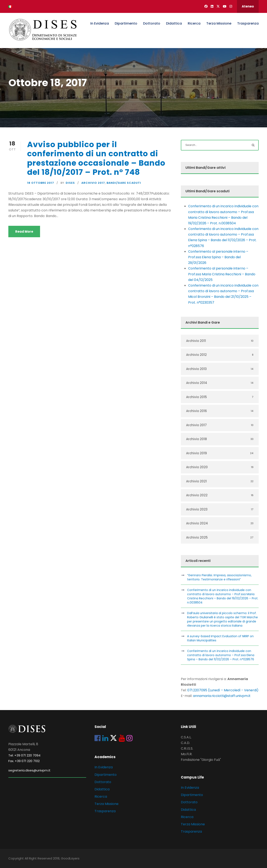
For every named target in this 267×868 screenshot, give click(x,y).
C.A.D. (185, 743)
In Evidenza (100, 23)
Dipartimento (126, 23)
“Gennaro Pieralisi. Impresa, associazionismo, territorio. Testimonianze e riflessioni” (219, 577)
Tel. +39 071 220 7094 (24, 755)
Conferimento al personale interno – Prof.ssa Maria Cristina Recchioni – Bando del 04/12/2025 (222, 274)
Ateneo (248, 6)
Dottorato (152, 23)
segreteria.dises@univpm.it (29, 770)
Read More (24, 232)
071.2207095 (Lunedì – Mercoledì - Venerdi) (222, 690)
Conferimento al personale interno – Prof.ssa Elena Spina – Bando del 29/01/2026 (218, 257)
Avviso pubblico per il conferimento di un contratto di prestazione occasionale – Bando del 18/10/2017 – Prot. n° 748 (96, 158)
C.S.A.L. (186, 737)
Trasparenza (248, 23)
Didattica (174, 23)
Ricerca (194, 23)
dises (70, 183)
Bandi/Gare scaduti (124, 183)
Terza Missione (219, 23)
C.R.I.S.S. (187, 748)
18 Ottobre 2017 (41, 183)
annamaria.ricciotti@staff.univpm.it (222, 696)
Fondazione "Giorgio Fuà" (201, 760)
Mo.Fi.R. (187, 754)
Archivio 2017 (93, 183)
